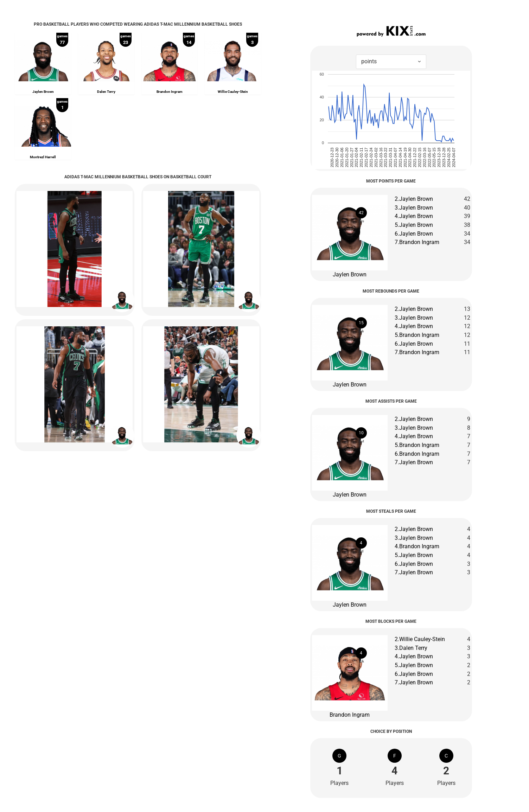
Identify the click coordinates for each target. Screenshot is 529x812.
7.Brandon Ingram (417, 242)
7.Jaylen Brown (414, 462)
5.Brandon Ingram (417, 335)
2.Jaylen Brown (414, 199)
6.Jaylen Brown (414, 234)
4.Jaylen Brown (414, 216)
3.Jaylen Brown (414, 208)
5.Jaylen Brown (414, 225)
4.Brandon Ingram (417, 546)
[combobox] (391, 62)
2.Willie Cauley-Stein (420, 639)
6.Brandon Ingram (417, 454)
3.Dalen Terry (411, 648)
